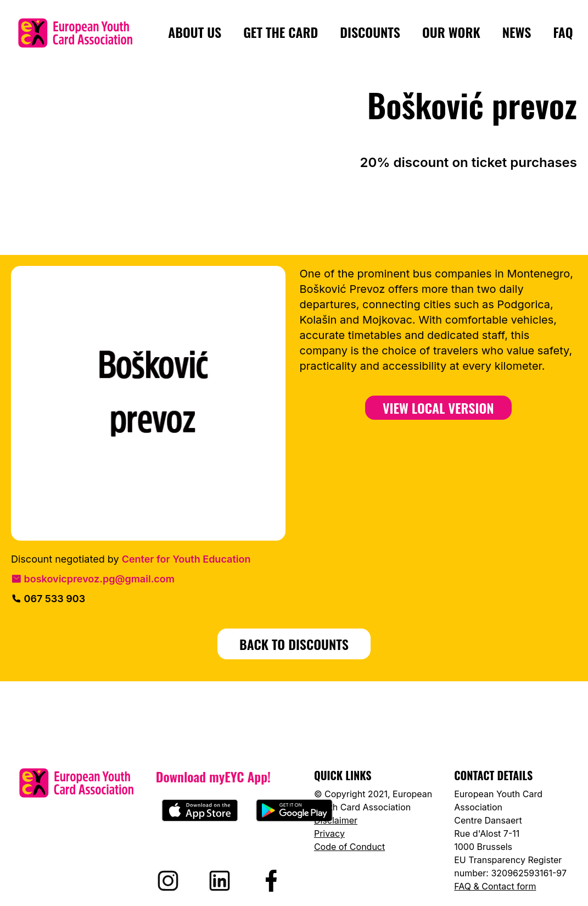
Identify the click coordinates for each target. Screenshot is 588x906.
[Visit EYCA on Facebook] (271, 881)
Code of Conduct (349, 847)
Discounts (370, 32)
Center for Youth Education (186, 559)
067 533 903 (48, 599)
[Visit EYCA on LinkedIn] (220, 881)
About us (195, 32)
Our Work (451, 32)
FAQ (563, 32)
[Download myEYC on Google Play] (294, 810)
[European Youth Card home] (75, 33)
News (517, 32)
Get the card (281, 32)
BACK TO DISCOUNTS (294, 644)
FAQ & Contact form (495, 886)
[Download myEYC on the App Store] (200, 810)
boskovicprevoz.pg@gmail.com (93, 579)
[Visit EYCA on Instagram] (168, 881)
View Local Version (438, 408)
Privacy (329, 833)
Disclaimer (336, 820)
